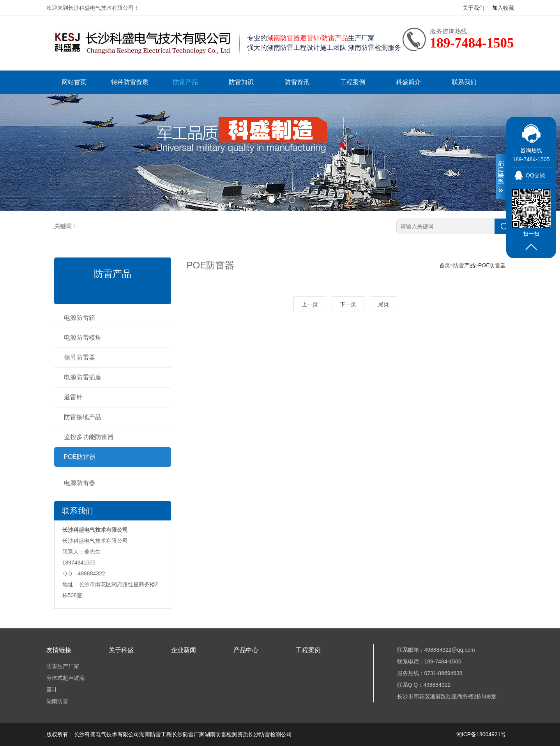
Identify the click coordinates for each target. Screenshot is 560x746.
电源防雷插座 (83, 377)
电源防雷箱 (79, 318)
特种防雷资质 (130, 82)
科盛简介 (408, 82)
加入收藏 (503, 8)
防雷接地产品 (83, 417)
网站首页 (74, 82)
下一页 (348, 304)
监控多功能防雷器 (89, 437)
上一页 (310, 304)
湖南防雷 (57, 701)
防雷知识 (241, 82)
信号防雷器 (79, 357)
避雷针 (73, 397)
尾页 (383, 304)
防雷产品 (185, 82)
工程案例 (353, 82)
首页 (445, 265)
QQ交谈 (535, 175)
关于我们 (473, 8)
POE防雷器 (80, 457)
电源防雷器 (79, 483)
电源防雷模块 (83, 338)
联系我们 (464, 82)
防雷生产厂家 (63, 666)
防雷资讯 (297, 82)
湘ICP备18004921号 (481, 734)
